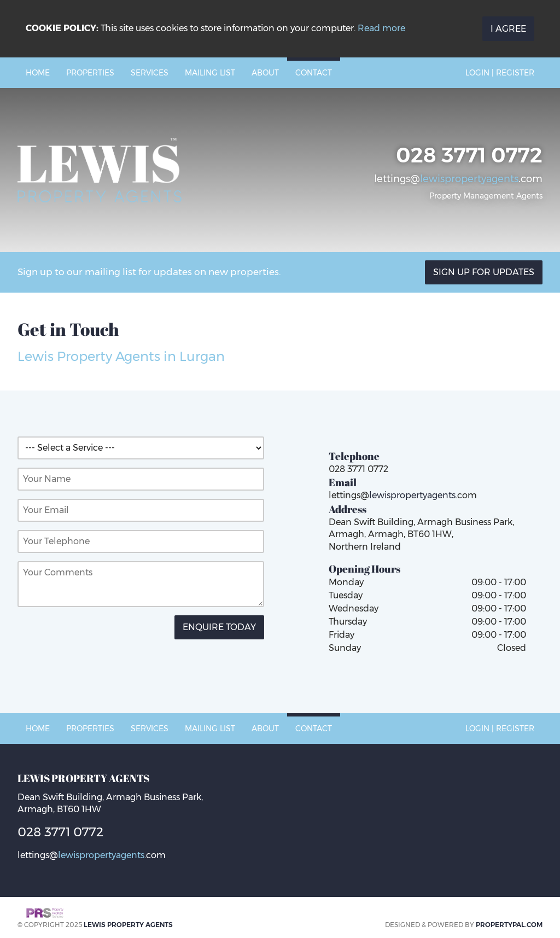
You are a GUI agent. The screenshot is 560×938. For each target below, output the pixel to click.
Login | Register (500, 73)
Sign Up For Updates (484, 272)
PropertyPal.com (509, 925)
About (265, 73)
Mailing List (210, 73)
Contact (314, 73)
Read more (381, 28)
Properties (90, 73)
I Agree (508, 29)
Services (150, 73)
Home (38, 73)
